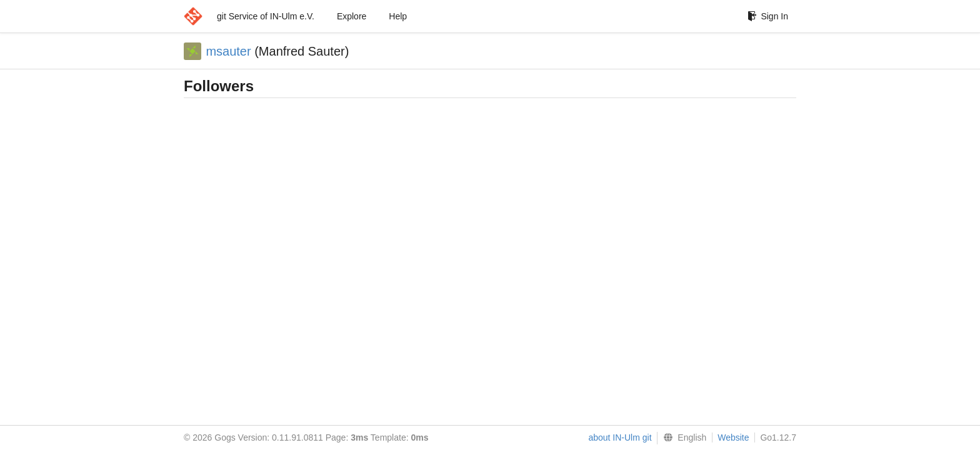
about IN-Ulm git (620, 437)
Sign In (768, 16)
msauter (228, 51)
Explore (352, 16)
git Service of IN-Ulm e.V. (266, 16)
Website (733, 437)
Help (398, 16)
